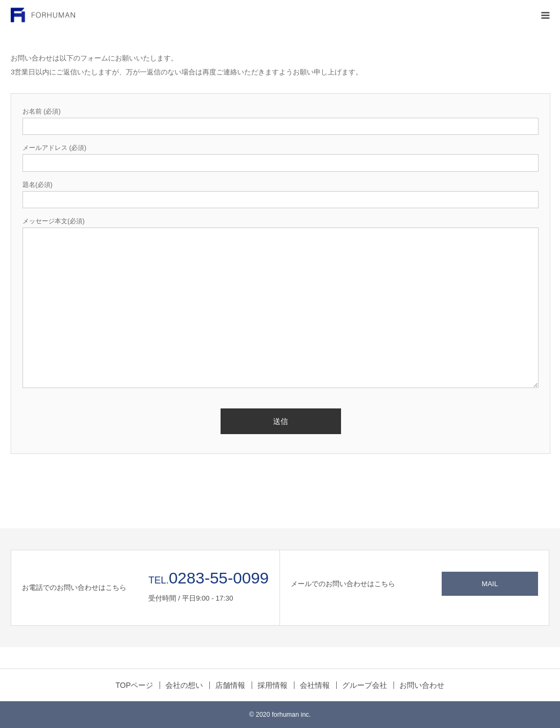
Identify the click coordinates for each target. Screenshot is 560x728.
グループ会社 (365, 685)
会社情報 (315, 685)
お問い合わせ (422, 685)
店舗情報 (230, 685)
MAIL (490, 584)
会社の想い (184, 685)
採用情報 (273, 685)
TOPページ (135, 685)
